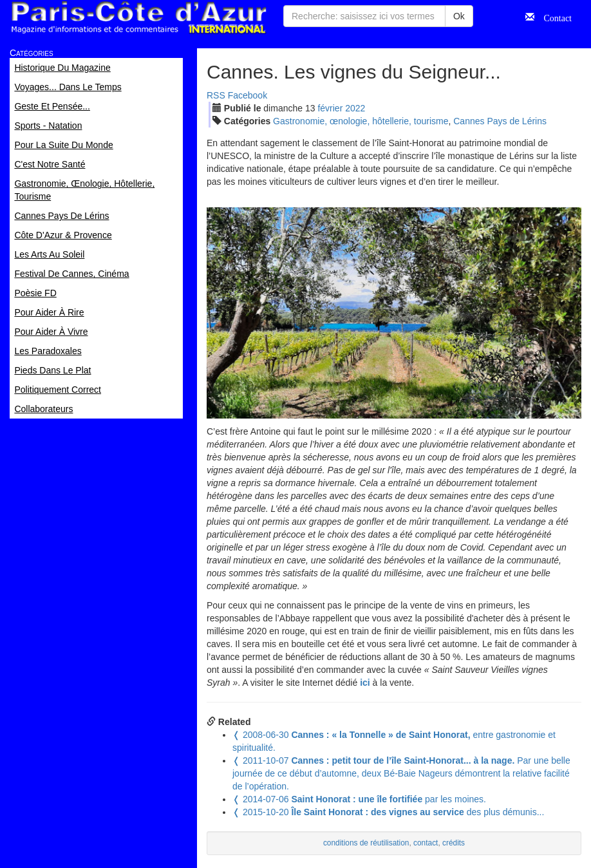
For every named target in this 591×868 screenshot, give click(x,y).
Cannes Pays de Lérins (500, 121)
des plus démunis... (388, 812)
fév (330, 108)
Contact (553, 17)
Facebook (248, 95)
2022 (355, 108)
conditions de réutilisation (366, 843)
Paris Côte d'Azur (138, 18)
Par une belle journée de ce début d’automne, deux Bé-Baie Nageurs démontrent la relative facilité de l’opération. (401, 773)
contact (426, 843)
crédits (454, 843)
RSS (216, 95)
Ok (459, 16)
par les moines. (359, 799)
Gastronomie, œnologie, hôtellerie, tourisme (361, 121)
